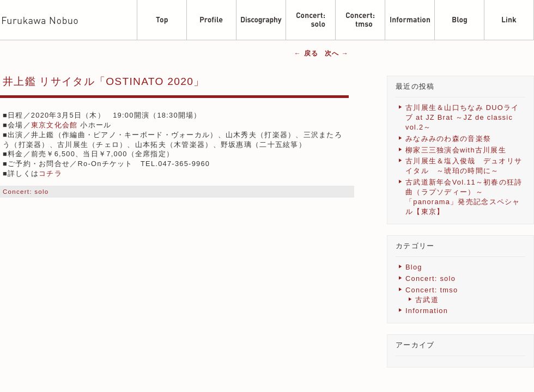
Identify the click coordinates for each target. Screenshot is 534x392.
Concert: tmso (432, 290)
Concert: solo (26, 192)
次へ (337, 53)
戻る (306, 53)
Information (427, 311)
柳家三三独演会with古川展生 (456, 150)
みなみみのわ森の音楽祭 (448, 139)
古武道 (427, 300)
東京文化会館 (54, 125)
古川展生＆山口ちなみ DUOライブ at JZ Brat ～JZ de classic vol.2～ (462, 117)
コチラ (50, 173)
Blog (414, 267)
